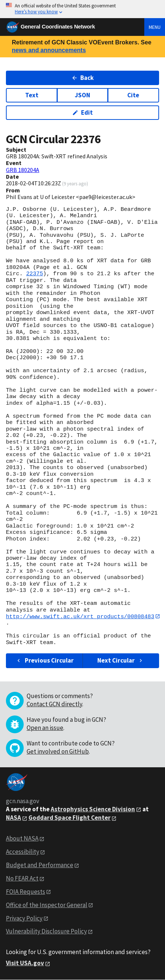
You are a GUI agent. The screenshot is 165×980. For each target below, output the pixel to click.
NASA (14, 818)
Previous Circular (45, 661)
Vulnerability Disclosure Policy (46, 932)
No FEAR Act (22, 878)
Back (83, 78)
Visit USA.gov (25, 963)
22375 (35, 274)
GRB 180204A (23, 170)
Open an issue (45, 728)
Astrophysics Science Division (93, 809)
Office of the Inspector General (47, 905)
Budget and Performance (40, 865)
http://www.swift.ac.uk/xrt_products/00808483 (80, 616)
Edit (83, 112)
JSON (82, 95)
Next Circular (121, 661)
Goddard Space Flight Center (70, 818)
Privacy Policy (24, 918)
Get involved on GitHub (58, 751)
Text (32, 95)
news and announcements (49, 50)
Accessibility (23, 852)
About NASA (22, 839)
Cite (133, 95)
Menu (155, 27)
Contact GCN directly (54, 704)
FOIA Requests (26, 892)
